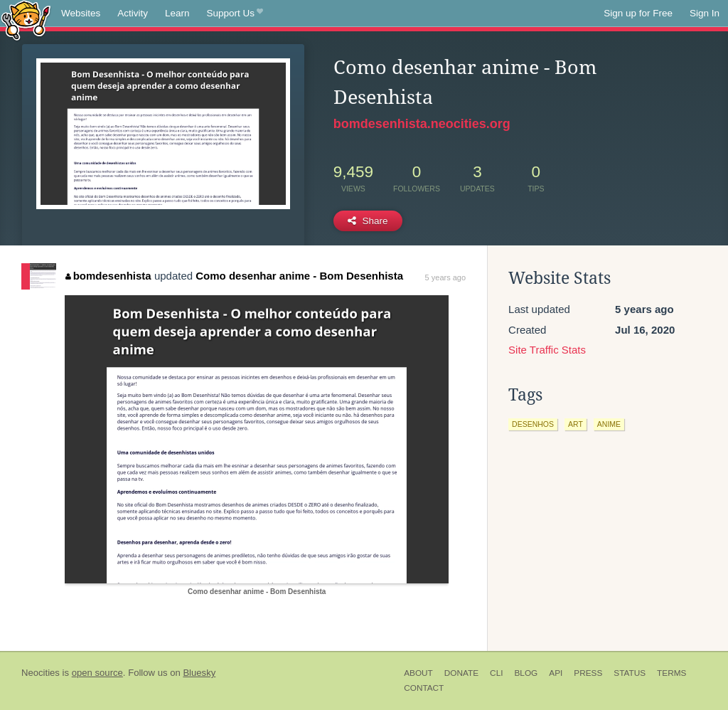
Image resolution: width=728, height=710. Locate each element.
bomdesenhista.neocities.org (422, 124)
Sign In (705, 13)
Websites (81, 13)
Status (630, 673)
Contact (424, 688)
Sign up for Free (638, 13)
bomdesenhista (108, 276)
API (556, 673)
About (418, 673)
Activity (133, 13)
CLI (496, 673)
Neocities (41, 673)
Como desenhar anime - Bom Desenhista (299, 276)
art (576, 424)
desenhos (533, 424)
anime (609, 424)
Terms (671, 673)
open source (97, 673)
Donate (461, 673)
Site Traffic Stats (547, 350)
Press (588, 673)
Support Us (235, 14)
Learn (177, 13)
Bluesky (199, 673)
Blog (526, 673)
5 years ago (445, 277)
